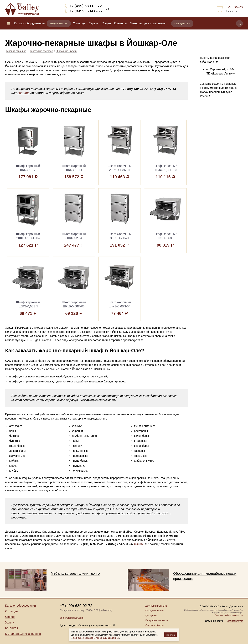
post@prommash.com (72, 618)
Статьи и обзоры (155, 625)
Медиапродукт (235, 621)
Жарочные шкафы (67, 51)
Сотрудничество (154, 611)
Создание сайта (214, 621)
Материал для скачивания (148, 23)
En (107, 9)
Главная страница (16, 51)
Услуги (106, 23)
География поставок (41, 51)
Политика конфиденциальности (229, 615)
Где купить (151, 616)
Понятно (170, 635)
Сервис (94, 23)
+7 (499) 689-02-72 (86, 6)
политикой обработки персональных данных (96, 638)
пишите (23, 93)
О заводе (79, 23)
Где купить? (182, 23)
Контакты (120, 23)
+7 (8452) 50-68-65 (86, 11)
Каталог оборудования (29, 23)
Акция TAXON (59, 23)
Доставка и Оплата (156, 606)
